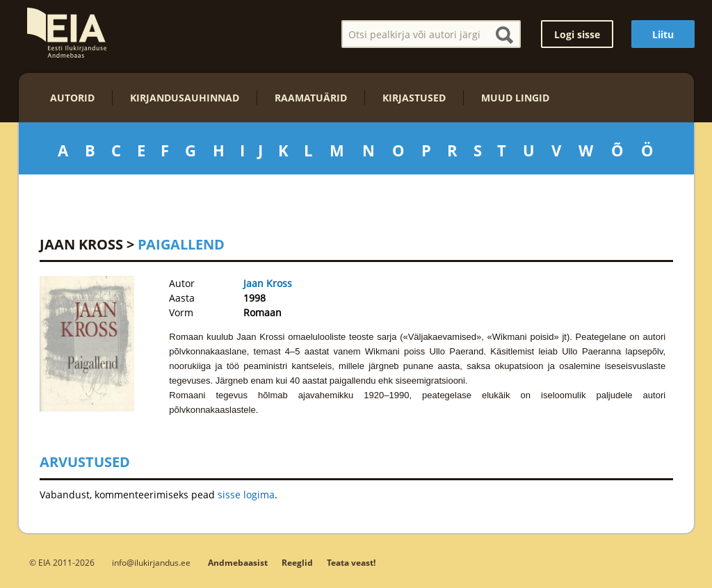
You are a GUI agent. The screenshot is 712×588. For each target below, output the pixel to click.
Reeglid (297, 563)
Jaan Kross (81, 244)
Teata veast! (351, 563)
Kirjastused (414, 98)
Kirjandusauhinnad (185, 98)
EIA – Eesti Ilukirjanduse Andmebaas (67, 33)
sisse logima (246, 495)
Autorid (72, 98)
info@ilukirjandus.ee (151, 562)
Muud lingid (515, 98)
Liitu (663, 34)
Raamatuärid (311, 98)
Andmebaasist (238, 563)
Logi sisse (577, 34)
